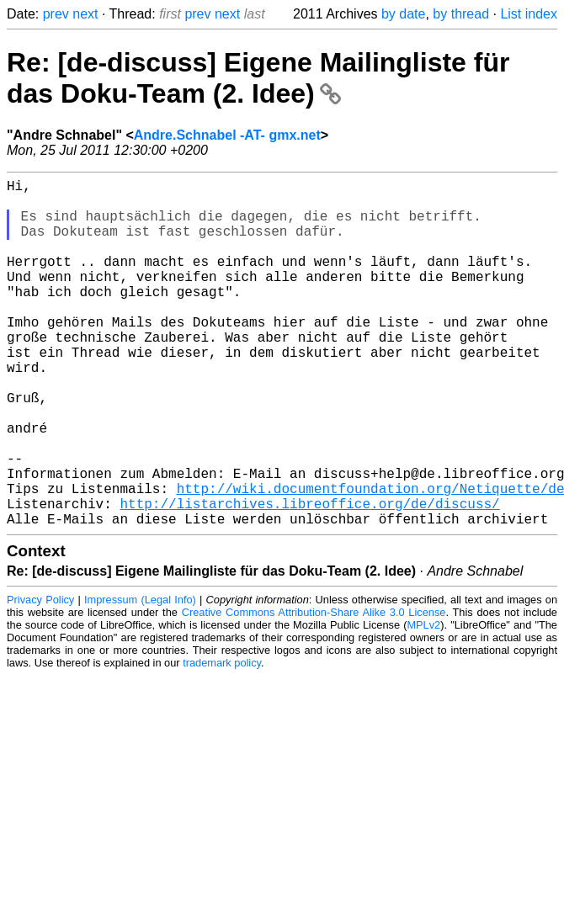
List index (529, 14)
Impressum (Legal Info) (140, 677)
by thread (461, 14)
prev (56, 14)
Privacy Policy (40, 677)
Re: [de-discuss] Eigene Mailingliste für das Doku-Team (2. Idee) (258, 78)
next (85, 14)
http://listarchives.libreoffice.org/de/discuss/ (309, 577)
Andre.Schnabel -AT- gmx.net (227, 135)
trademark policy (222, 740)
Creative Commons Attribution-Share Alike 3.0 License (314, 690)
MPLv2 (423, 702)
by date (403, 14)
